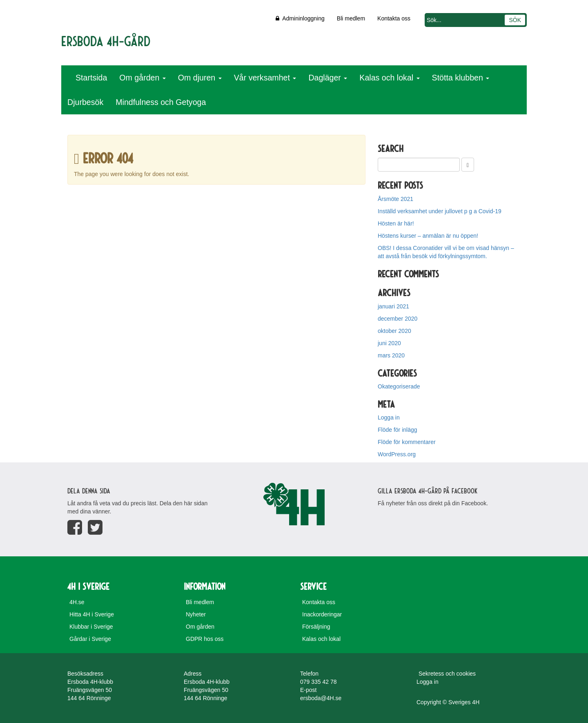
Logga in (389, 417)
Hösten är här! (396, 223)
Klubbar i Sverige (91, 627)
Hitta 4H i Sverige (92, 614)
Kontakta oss (394, 18)
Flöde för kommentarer (407, 442)
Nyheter (196, 614)
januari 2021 (393, 306)
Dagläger (328, 78)
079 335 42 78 (318, 682)
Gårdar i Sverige (90, 639)
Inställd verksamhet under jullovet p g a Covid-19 (440, 211)
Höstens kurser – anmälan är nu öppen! (428, 236)
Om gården (142, 78)
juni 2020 (389, 343)
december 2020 (398, 319)
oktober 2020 (394, 331)
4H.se (77, 602)
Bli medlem (351, 18)
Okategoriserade (399, 386)
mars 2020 (391, 355)
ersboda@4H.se (321, 698)
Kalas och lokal (389, 78)
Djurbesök (85, 102)
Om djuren (200, 78)
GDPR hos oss (205, 639)
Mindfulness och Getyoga (161, 102)
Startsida (91, 78)
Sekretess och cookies (447, 674)
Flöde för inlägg (398, 430)
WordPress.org (397, 454)
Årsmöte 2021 (395, 199)
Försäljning (316, 627)
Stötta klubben (461, 78)
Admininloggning (300, 18)
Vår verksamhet (265, 78)
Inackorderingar (322, 614)
